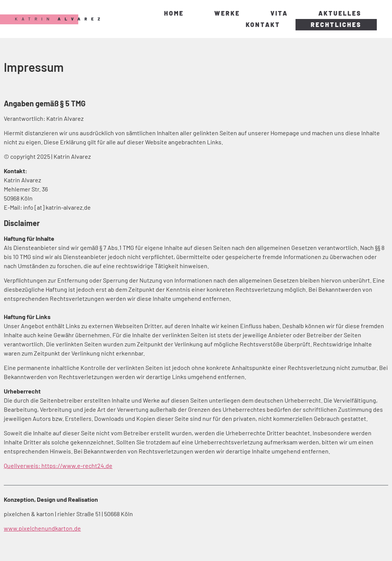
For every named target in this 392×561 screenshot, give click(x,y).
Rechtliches (336, 24)
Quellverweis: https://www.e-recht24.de (58, 465)
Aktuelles (340, 13)
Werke (227, 13)
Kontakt (263, 24)
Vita (279, 13)
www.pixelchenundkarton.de (42, 528)
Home (174, 13)
